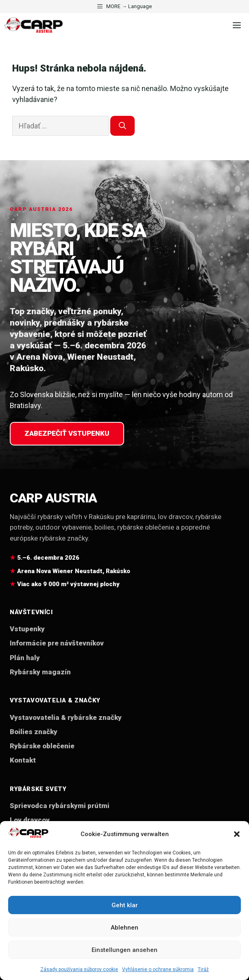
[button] (237, 834)
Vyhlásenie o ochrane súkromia (158, 969)
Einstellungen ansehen (124, 950)
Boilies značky (34, 732)
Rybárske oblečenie (42, 746)
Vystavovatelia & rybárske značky (66, 717)
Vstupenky (27, 629)
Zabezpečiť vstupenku (67, 433)
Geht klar (125, 905)
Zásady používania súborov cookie (79, 969)
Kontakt (23, 760)
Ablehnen (124, 928)
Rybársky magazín (40, 672)
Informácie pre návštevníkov (57, 643)
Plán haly (25, 658)
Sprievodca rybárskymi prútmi (60, 806)
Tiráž (203, 969)
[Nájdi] (122, 126)
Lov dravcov (30, 820)
